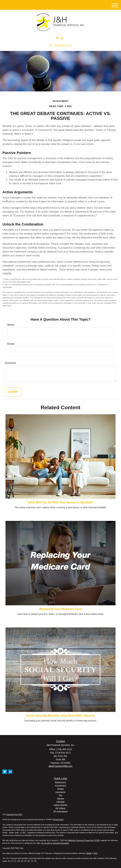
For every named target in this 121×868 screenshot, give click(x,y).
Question (10, 363)
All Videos (60, 808)
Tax (61, 795)
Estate (61, 789)
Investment (60, 786)
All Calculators (60, 812)
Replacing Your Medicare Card (60, 609)
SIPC (95, 853)
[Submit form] (13, 392)
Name (11, 325)
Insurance (60, 792)
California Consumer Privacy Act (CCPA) (84, 840)
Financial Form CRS (14, 814)
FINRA (89, 853)
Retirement (60, 782)
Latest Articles (60, 805)
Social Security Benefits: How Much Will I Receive (61, 716)
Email (11, 344)
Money (60, 799)
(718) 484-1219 (60, 46)
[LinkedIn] (62, 38)
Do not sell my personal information (55, 843)
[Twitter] (57, 38)
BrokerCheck (58, 819)
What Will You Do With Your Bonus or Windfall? (60, 502)
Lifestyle (60, 802)
